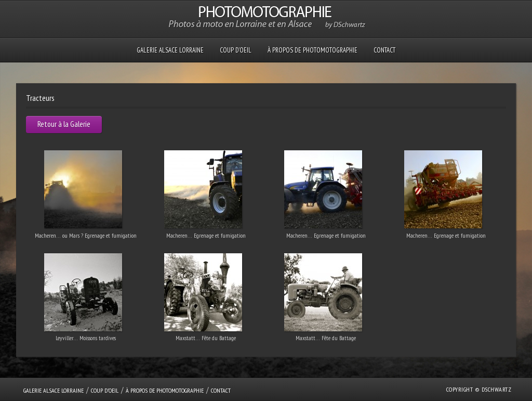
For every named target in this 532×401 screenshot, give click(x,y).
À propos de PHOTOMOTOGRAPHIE (312, 50)
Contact (384, 50)
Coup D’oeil (236, 50)
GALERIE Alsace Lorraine (170, 50)
